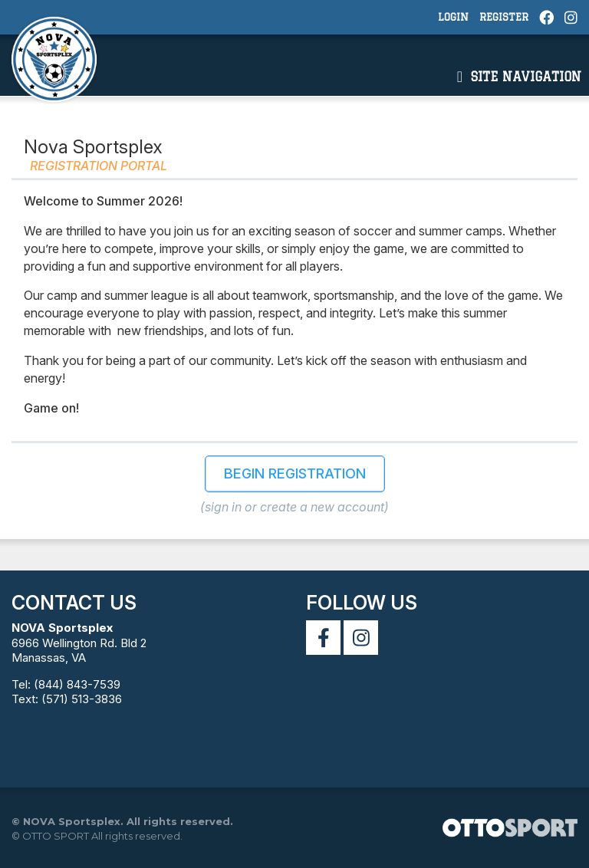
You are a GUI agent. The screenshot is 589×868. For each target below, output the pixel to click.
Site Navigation (519, 77)
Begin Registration (295, 473)
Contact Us (74, 603)
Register (504, 17)
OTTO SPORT (56, 836)
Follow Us (362, 603)
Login (453, 17)
